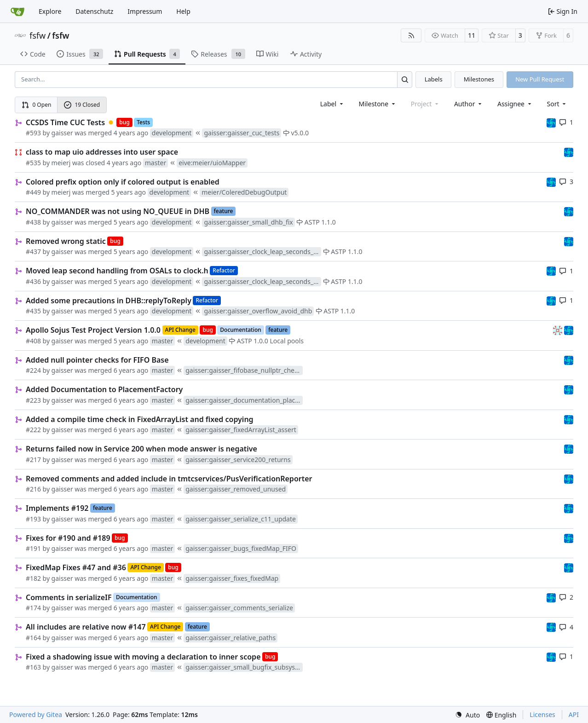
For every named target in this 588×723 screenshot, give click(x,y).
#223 (33, 400)
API (574, 714)
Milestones (479, 79)
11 (472, 35)
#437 (33, 252)
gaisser (62, 133)
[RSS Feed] (411, 35)
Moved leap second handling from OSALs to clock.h (117, 271)
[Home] (17, 12)
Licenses (542, 714)
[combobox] (332, 104)
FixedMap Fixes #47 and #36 (76, 567)
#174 (33, 608)
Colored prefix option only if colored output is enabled (123, 182)
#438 (33, 222)
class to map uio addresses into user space (102, 152)
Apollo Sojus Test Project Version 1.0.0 (93, 330)
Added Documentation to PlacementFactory (104, 389)
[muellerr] (551, 122)
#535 (33, 163)
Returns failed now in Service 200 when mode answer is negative (141, 449)
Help (183, 11)
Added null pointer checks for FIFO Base (97, 360)
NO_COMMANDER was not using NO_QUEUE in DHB (118, 211)
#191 (33, 548)
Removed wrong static (66, 241)
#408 (33, 341)
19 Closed (82, 105)
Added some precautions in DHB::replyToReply (109, 301)
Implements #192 (57, 508)
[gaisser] (559, 330)
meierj (61, 163)
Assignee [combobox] (515, 104)
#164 (33, 638)
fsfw (37, 35)
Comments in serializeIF (69, 597)
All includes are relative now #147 (86, 627)
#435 (33, 311)
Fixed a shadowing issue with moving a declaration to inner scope (143, 657)
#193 (33, 519)
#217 (33, 460)
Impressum (145, 11)
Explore (50, 11)
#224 (33, 370)
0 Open (37, 105)
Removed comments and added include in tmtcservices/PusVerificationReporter (169, 479)
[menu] (557, 104)
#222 (33, 430)
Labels (434, 79)
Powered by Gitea (36, 714)
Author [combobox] (469, 104)
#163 (33, 667)
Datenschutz (94, 11)
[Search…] (405, 79)
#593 (33, 133)
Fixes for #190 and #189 (68, 538)
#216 (33, 489)
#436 (33, 281)
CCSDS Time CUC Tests (65, 122)
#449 (33, 192)
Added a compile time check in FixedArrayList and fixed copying (140, 419)
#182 (33, 578)
